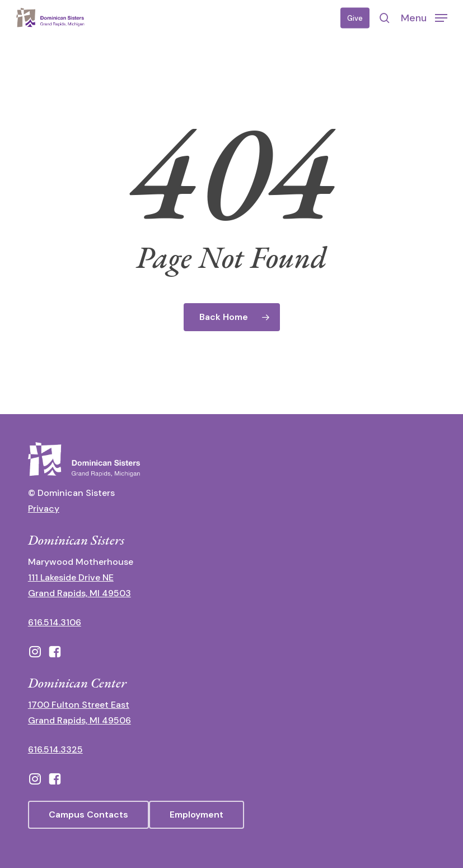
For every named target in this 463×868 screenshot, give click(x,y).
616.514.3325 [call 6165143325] (55, 749)
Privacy (44, 509)
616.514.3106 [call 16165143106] (55, 622)
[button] (424, 17)
